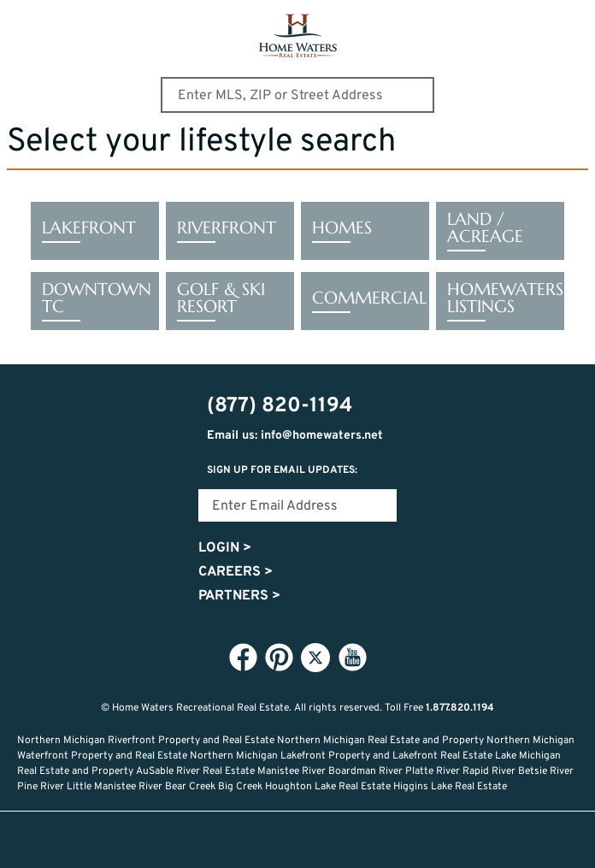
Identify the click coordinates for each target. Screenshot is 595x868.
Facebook (243, 657)
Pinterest (279, 657)
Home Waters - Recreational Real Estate (298, 36)
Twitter (315, 658)
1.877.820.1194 (460, 708)
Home (185, 840)
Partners (239, 596)
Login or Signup (410, 840)
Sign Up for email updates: (282, 470)
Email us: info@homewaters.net (295, 436)
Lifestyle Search (241, 840)
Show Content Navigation (26, 21)
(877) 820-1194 (571, 23)
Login (225, 548)
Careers (236, 572)
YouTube (352, 657)
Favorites (297, 840)
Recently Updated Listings (354, 840)
